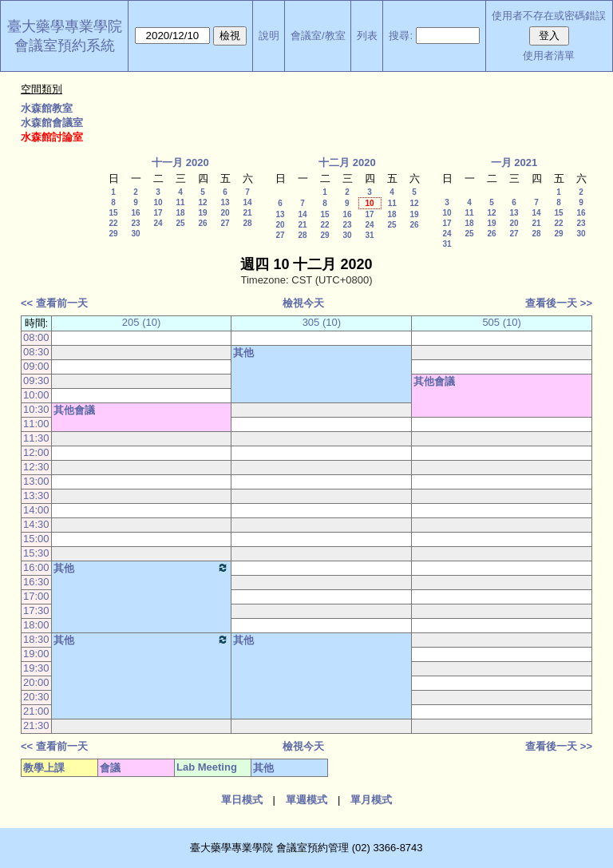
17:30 (36, 610)
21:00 (36, 711)
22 (113, 223)
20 (225, 213)
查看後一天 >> (559, 303)
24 (158, 223)
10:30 (36, 409)
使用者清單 (549, 55)
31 (369, 235)
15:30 (36, 553)
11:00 (36, 424)
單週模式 (306, 800)
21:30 (36, 725)
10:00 (36, 395)
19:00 (36, 654)
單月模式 (371, 800)
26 (202, 223)
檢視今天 (303, 303)
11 (180, 202)
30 (135, 234)
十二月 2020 (347, 163)
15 (113, 213)
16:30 (36, 582)
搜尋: (401, 36)
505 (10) (501, 322)
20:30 (36, 697)
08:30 (36, 352)
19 (202, 213)
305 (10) (322, 322)
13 (225, 202)
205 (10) (141, 322)
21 (247, 213)
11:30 (36, 438)
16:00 (36, 567)
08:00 (36, 337)
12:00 (36, 452)
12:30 (36, 467)
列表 (367, 36)
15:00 (36, 539)
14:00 (36, 510)
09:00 (36, 366)
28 (247, 223)
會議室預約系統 (65, 46)
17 (158, 213)
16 (135, 213)
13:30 (36, 495)
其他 (243, 353)
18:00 (36, 625)
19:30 (36, 668)
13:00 (36, 481)
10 (158, 202)
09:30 (36, 380)
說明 (269, 36)
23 (135, 223)
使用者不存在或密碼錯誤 (549, 16)
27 (225, 223)
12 (202, 202)
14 (247, 202)
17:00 (36, 596)
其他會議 (434, 381)
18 (180, 213)
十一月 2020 (180, 163)
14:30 (36, 524)
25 (180, 223)
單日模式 (242, 800)
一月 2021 (514, 163)
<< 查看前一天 (54, 303)
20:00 (36, 682)
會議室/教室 (318, 36)
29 (113, 234)
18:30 (36, 639)
